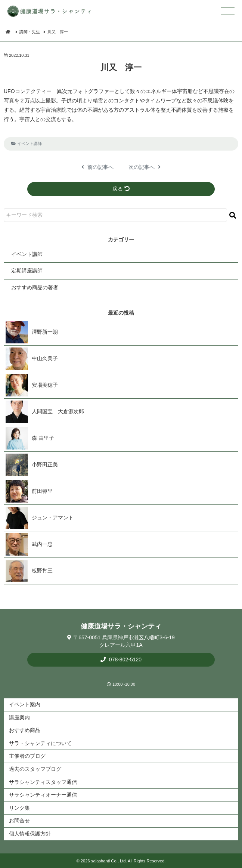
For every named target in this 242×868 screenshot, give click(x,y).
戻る (121, 189)
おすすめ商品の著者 (35, 287)
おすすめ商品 (25, 730)
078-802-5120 (125, 660)
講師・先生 (30, 32)
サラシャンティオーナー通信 (43, 795)
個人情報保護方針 (30, 834)
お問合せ (19, 821)
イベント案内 (25, 704)
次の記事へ (145, 167)
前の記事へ (97, 167)
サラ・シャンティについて (40, 743)
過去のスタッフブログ (35, 769)
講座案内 (19, 717)
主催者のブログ (27, 756)
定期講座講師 (27, 271)
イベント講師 (30, 143)
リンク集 (19, 808)
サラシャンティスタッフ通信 (43, 782)
